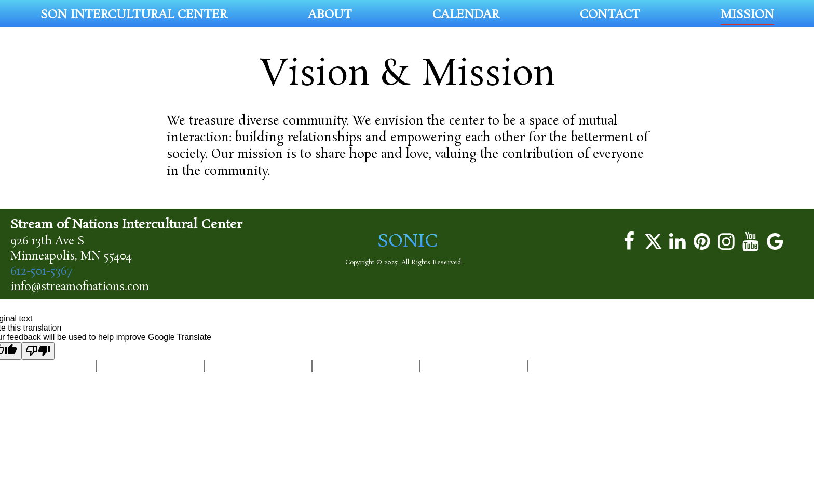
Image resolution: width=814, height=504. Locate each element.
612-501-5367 (42, 271)
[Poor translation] (38, 351)
